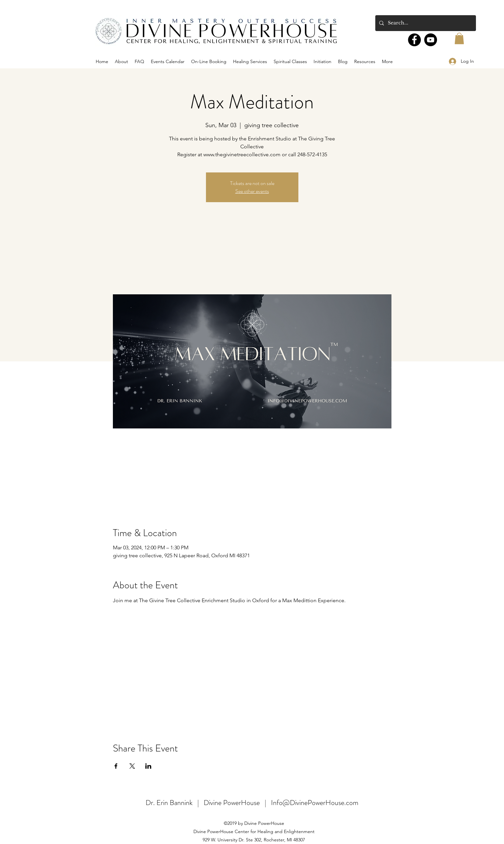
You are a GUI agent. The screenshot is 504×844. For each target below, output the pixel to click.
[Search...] (425, 23)
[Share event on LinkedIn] (148, 766)
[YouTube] (431, 40)
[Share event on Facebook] (116, 766)
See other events (252, 191)
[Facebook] (414, 40)
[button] (459, 38)
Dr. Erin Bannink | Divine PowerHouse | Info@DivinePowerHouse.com (252, 803)
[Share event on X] (132, 766)
